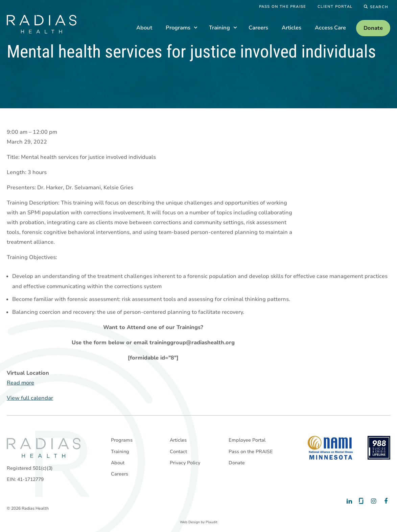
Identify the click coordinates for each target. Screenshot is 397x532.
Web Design (190, 522)
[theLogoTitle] (42, 24)
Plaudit (212, 522)
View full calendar (30, 398)
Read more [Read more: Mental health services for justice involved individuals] (20, 383)
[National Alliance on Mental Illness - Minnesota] (330, 448)
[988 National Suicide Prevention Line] (379, 448)
